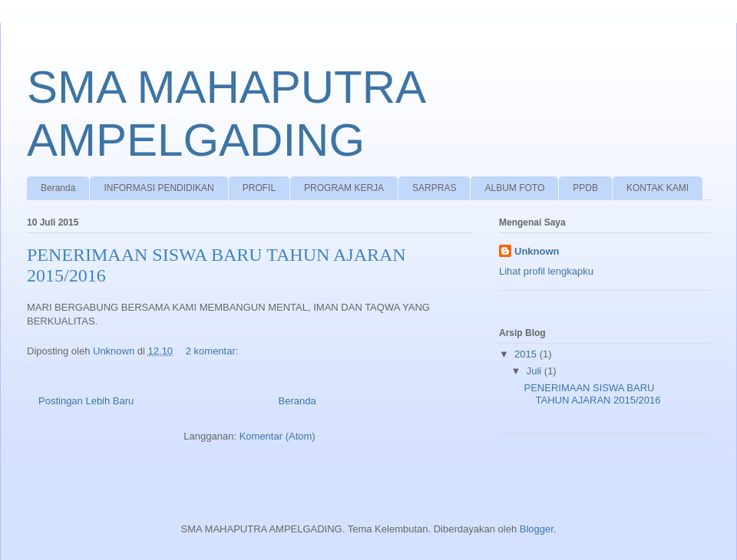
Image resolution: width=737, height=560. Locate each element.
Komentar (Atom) (278, 436)
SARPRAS (434, 188)
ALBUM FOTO (514, 188)
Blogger (537, 529)
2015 (527, 354)
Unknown (537, 251)
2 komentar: (213, 351)
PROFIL (259, 188)
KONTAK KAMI (658, 188)
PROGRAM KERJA (344, 188)
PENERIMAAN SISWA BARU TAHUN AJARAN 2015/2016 (592, 394)
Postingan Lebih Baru (86, 401)
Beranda (58, 188)
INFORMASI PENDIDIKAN (159, 188)
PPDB (585, 188)
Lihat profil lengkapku (546, 271)
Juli (535, 371)
